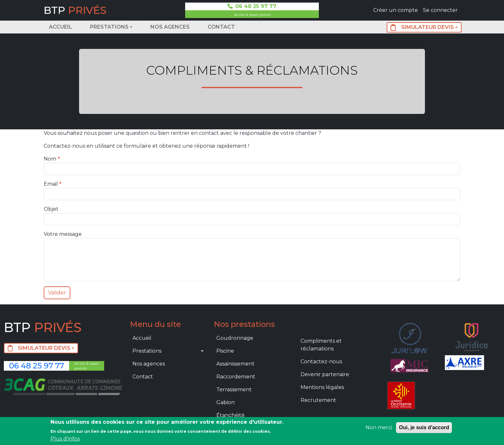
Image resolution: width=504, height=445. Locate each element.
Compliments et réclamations (321, 345)
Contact (221, 27)
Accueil (60, 27)
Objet (51, 209)
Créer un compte (396, 10)
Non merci (379, 427)
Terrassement (234, 389)
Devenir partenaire (325, 374)
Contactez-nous (321, 362)
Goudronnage (235, 338)
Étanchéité (230, 415)
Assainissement (235, 364)
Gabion (225, 402)
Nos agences (170, 27)
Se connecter (440, 10)
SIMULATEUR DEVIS (422, 27)
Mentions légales (322, 387)
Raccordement (236, 377)
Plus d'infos (65, 439)
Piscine (225, 351)
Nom (50, 159)
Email (51, 184)
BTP (75, 10)
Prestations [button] (109, 27)
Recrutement (318, 400)
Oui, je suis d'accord (424, 427)
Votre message (63, 234)
